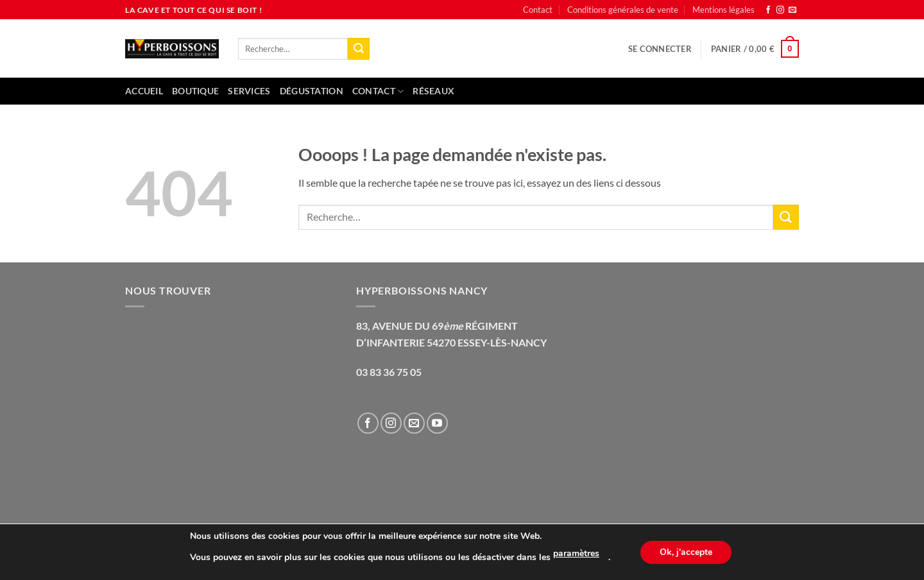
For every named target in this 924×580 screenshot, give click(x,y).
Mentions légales (723, 10)
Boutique (195, 91)
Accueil (144, 91)
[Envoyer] (359, 49)
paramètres (576, 553)
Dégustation (312, 91)
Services (249, 91)
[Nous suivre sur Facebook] (768, 10)
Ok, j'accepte (686, 552)
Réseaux (433, 91)
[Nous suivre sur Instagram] (780, 10)
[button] (660, 49)
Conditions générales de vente (623, 10)
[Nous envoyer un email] (792, 10)
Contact (538, 10)
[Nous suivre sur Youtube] (437, 423)
